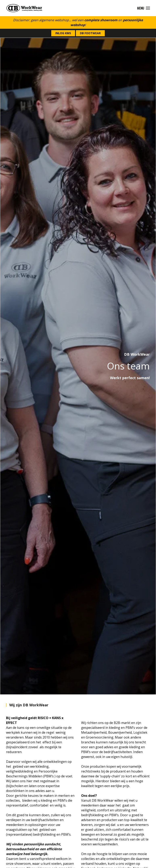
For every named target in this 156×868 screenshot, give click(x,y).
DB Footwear (90, 33)
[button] (143, 8)
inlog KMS (63, 33)
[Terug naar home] (24, 8)
